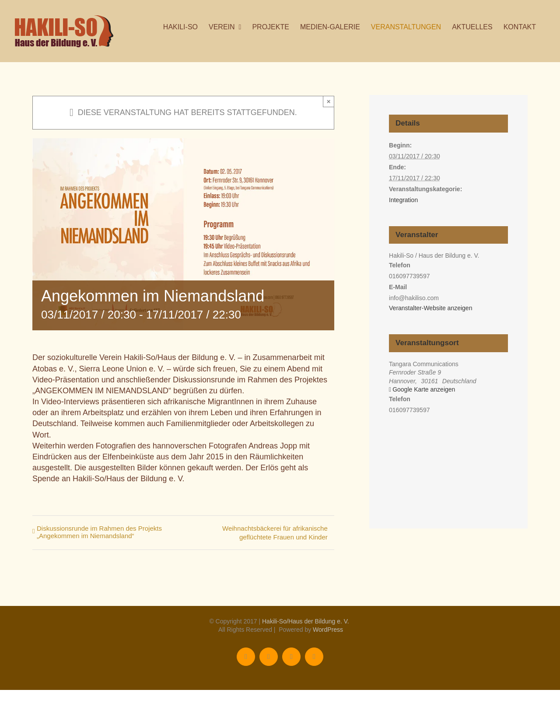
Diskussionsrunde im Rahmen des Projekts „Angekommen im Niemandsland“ (99, 532)
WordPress (328, 630)
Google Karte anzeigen (424, 389)
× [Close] (329, 101)
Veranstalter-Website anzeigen (430, 308)
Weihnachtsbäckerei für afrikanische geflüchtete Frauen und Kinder (275, 533)
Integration (403, 200)
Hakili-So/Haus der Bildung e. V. (306, 621)
